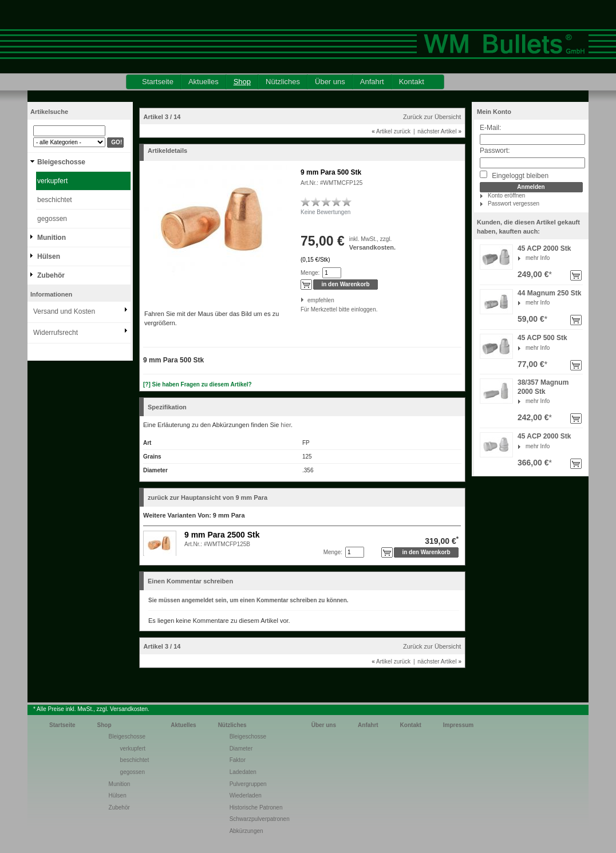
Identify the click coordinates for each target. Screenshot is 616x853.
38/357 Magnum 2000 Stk (543, 387)
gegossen (52, 219)
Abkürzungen (246, 831)
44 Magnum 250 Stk (549, 293)
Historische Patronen (256, 807)
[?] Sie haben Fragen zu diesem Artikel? (198, 384)
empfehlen (308, 300)
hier (286, 425)
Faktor (238, 760)
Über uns (330, 82)
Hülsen (49, 256)
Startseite (158, 82)
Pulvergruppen (248, 784)
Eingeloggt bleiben (514, 175)
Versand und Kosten (64, 311)
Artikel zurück (391, 131)
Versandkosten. (372, 247)
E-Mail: (490, 128)
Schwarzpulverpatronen (260, 819)
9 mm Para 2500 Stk (222, 535)
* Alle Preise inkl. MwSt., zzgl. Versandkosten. (91, 709)
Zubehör (51, 275)
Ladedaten (243, 772)
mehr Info (538, 258)
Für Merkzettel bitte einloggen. (301, 309)
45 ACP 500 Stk (542, 338)
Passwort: (495, 151)
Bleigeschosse (61, 162)
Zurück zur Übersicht (432, 117)
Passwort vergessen (514, 204)
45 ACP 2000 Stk (544, 248)
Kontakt (412, 82)
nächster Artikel (439, 131)
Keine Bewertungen (325, 212)
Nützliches (283, 82)
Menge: (310, 273)
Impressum (458, 725)
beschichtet (55, 200)
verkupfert (52, 181)
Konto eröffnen (506, 196)
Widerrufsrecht (56, 333)
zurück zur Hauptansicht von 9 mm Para (208, 497)
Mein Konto (494, 112)
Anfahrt (372, 82)
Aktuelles (204, 82)
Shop (242, 82)
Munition (52, 238)
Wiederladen (246, 795)
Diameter (241, 749)
